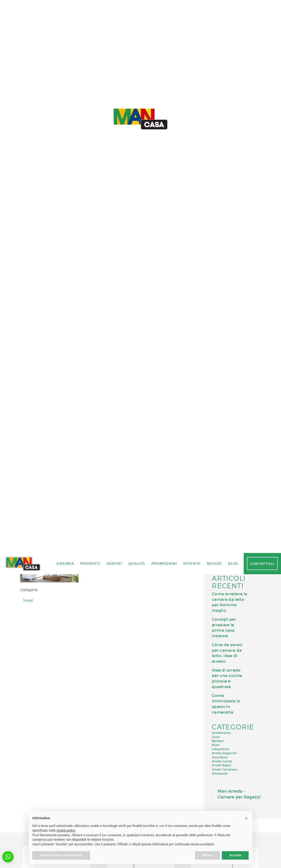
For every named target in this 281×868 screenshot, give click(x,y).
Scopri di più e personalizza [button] (61, 855)
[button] (8, 857)
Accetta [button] (235, 855)
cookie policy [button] (66, 830)
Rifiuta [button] (208, 855)
